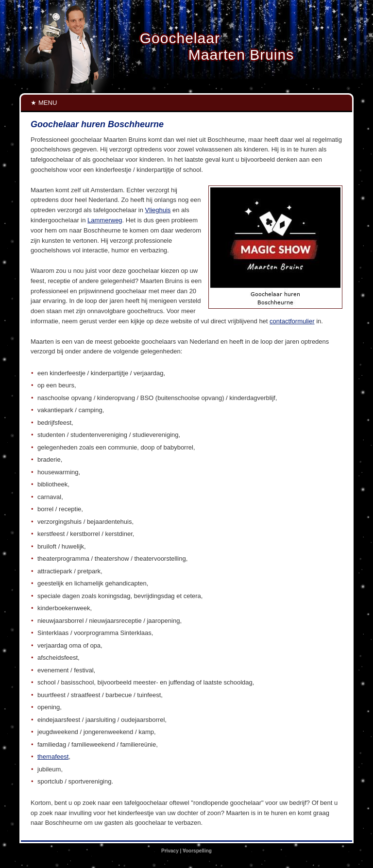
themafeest (53, 757)
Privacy (170, 851)
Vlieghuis (158, 210)
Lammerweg (105, 220)
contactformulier (292, 321)
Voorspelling (197, 851)
